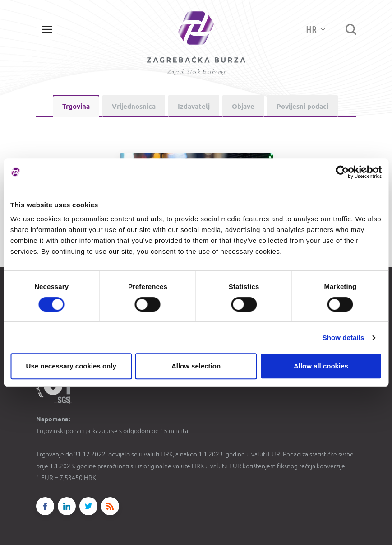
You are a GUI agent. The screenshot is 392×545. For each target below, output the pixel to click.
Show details (344, 338)
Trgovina (76, 106)
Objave (243, 106)
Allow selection (196, 366)
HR (316, 29)
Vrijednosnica (134, 106)
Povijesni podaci (302, 106)
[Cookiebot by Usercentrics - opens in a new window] (342, 172)
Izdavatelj (194, 106)
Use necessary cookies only (71, 366)
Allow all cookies (321, 366)
